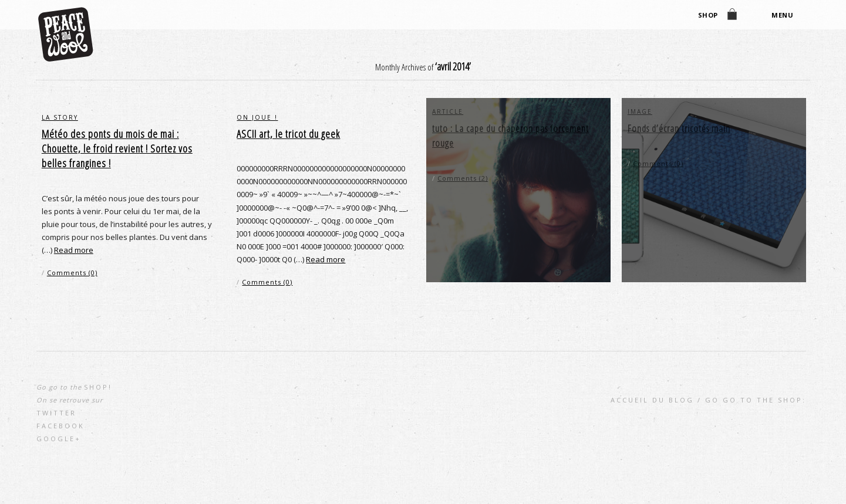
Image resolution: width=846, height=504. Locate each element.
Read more (74, 250)
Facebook (60, 426)
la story (60, 117)
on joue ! (257, 117)
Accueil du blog (652, 400)
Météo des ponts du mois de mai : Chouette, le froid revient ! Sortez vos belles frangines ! (117, 148)
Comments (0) (72, 273)
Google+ (59, 439)
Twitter (56, 413)
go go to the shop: (756, 400)
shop (707, 16)
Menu (781, 16)
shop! (98, 387)
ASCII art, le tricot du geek (288, 134)
